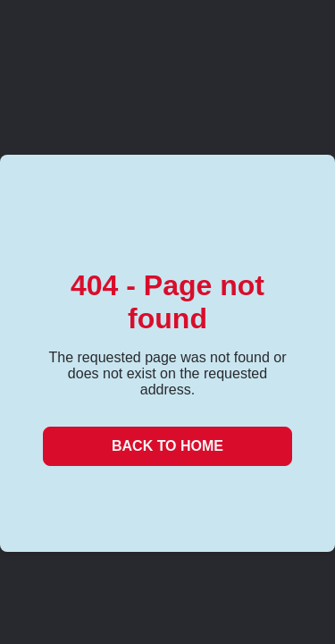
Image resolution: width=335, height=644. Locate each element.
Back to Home (167, 446)
